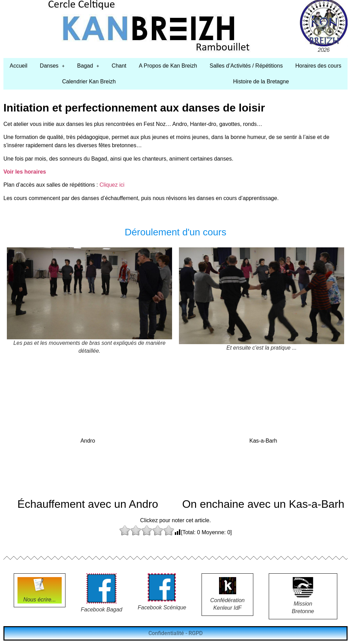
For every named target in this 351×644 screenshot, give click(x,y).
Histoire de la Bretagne (261, 81)
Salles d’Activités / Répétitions (246, 66)
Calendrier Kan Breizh (89, 81)
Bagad (88, 66)
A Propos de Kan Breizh (168, 66)
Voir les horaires (25, 172)
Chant (119, 66)
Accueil (19, 66)
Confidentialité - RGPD (175, 633)
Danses (52, 66)
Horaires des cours (318, 66)
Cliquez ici (112, 185)
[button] (52, 66)
